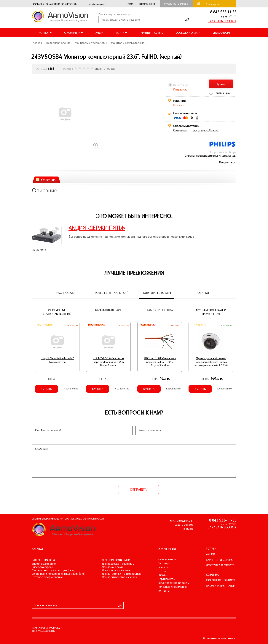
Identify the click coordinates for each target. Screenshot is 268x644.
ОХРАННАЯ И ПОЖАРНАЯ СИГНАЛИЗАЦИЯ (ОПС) (58, 574)
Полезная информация (172, 587)
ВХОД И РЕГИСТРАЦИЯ (221, 586)
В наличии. (227, 325)
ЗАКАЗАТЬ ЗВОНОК (222, 21)
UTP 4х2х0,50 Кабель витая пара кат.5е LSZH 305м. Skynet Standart (160, 362)
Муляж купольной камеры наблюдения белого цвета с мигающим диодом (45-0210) (211, 362)
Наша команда (167, 559)
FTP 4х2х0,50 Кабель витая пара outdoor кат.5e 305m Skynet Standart (109, 362)
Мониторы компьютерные (128, 43)
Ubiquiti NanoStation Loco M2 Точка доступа (57, 360)
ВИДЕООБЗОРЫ (222, 33)
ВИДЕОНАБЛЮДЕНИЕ (44, 564)
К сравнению (222, 93)
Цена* (177, 85)
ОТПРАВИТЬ (139, 490)
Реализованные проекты (173, 583)
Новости (163, 567)
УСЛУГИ (211, 549)
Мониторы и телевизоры (91, 43)
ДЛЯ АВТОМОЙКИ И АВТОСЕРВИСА (121, 574)
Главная (37, 43)
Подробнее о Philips (223, 152)
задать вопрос (184, 525)
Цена (52, 379)
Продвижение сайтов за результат (220, 638)
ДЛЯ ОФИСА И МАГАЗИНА (116, 570)
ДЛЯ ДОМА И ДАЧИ (112, 567)
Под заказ (73, 325)
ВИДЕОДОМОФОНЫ (43, 567)
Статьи (162, 571)
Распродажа (96, 325)
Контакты (163, 591)
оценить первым (105, 69)
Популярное (45, 325)
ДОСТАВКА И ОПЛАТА (188, 33)
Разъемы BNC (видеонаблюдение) (57, 312)
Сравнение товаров (176, 4)
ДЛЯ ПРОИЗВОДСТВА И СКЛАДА (119, 577)
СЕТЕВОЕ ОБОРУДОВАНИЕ (47, 577)
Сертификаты (166, 579)
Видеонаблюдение (58, 43)
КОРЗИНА (212, 575)
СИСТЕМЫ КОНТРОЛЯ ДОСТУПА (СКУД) (53, 570)
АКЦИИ (99, 33)
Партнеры (164, 563)
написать (188, 529)
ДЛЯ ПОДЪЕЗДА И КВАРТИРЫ (118, 564)
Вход (130, 4)
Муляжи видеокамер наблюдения (211, 312)
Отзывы (162, 575)
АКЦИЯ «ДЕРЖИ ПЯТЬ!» (97, 228)
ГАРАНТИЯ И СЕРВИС (151, 33)
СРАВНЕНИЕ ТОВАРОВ (221, 580)
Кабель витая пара (108, 310)
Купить (221, 84)
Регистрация (147, 4)
